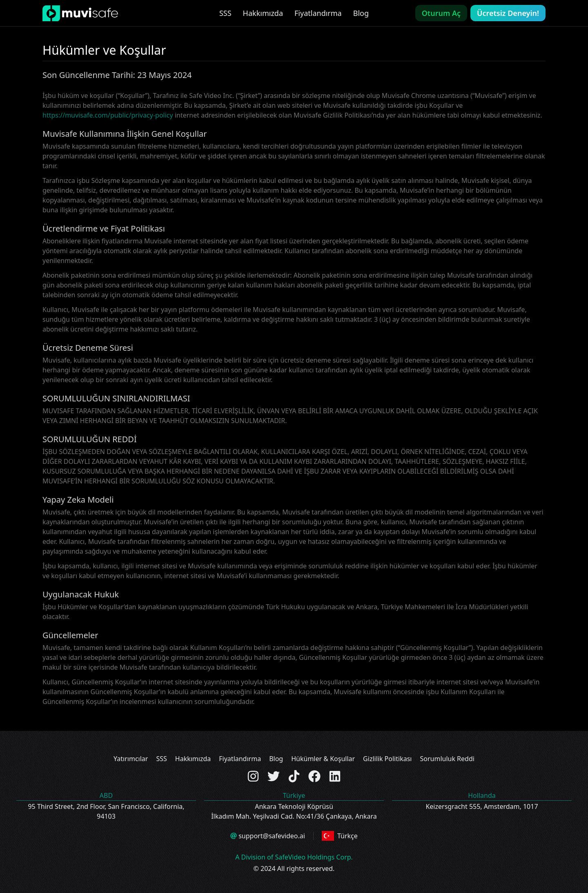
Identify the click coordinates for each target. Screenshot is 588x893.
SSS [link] (225, 13)
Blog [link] (361, 13)
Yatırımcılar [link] (131, 759)
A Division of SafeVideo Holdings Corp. (294, 857)
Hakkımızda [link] (263, 13)
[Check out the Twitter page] (274, 776)
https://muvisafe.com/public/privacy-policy (108, 115)
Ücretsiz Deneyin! (508, 13)
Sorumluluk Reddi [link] (447, 759)
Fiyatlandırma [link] (318, 13)
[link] (80, 13)
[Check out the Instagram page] (253, 776)
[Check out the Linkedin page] (335, 776)
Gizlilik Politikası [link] (387, 759)
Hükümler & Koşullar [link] (323, 759)
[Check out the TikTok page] (294, 776)
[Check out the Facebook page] (314, 776)
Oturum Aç (441, 13)
